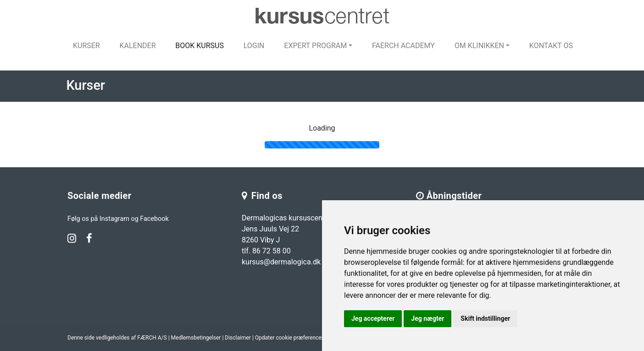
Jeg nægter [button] (427, 318)
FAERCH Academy (403, 46)
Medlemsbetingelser (196, 338)
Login (254, 46)
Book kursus (200, 46)
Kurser (86, 46)
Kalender (137, 46)
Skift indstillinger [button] (485, 318)
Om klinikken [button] (479, 46)
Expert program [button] (315, 46)
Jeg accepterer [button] (373, 318)
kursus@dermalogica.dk (281, 262)
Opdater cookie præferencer (289, 338)
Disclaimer (238, 338)
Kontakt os (551, 46)
